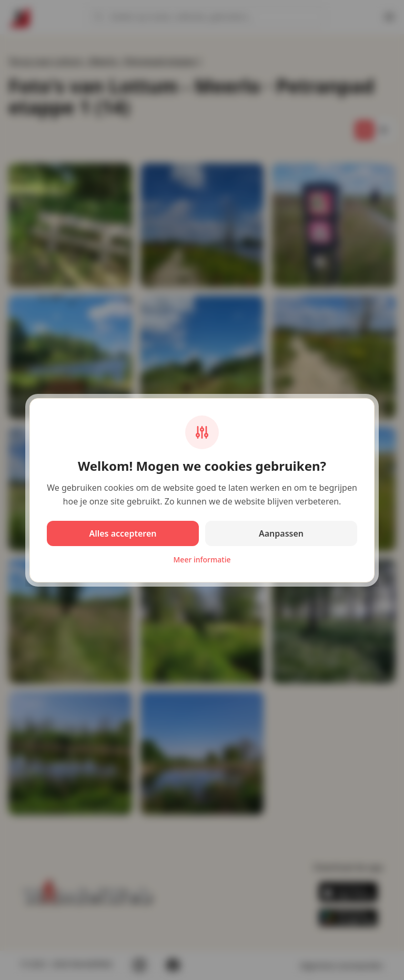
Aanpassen (281, 533)
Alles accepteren (123, 533)
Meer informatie (202, 560)
